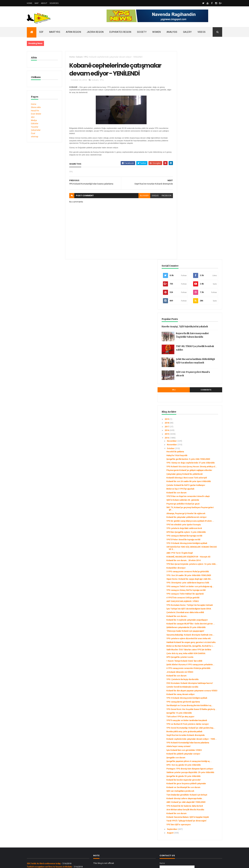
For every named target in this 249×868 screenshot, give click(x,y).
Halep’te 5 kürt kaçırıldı (193, 256)
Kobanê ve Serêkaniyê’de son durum (200, 721)
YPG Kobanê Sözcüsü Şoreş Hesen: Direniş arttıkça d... (199, 273)
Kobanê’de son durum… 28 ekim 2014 (200, 400)
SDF (41, 32)
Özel (33, 133)
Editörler (35, 124)
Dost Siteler (36, 114)
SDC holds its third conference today (44, 813)
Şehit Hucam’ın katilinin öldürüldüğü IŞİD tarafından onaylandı (205, 162)
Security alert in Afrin (36, 823)
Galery (187, 32)
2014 (184, 239)
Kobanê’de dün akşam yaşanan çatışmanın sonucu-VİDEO (197, 589)
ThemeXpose (43, 864)
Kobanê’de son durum (193, 312)
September (189, 779)
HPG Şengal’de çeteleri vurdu (196, 545)
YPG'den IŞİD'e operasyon (195, 774)
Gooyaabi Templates (73, 864)
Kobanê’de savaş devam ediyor (197, 594)
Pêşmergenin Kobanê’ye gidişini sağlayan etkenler (198, 279)
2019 (184, 220)
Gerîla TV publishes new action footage (45, 826)
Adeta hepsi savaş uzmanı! (195, 668)
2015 (184, 235)
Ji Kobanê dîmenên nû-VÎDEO (196, 567)
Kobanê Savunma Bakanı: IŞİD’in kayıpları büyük (197, 763)
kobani (78, 57)
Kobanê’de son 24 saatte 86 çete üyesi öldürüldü (198, 297)
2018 (184, 224)
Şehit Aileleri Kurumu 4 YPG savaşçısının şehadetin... (196, 556)
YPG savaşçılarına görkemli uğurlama (200, 603)
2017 (184, 227)
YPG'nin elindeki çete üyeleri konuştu (200, 353)
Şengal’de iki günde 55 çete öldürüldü (200, 707)
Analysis (172, 32)
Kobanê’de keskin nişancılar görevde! (200, 711)
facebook (161, 197)
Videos (202, 32)
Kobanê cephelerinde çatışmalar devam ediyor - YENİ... (198, 658)
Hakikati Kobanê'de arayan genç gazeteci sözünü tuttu (197, 522)
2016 (184, 231)
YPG (84, 57)
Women (157, 32)
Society (142, 32)
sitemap (35, 137)
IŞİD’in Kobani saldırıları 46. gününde (199, 321)
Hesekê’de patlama (192, 253)
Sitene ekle (36, 107)
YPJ (186, 191)
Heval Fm (35, 111)
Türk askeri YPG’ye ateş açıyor (197, 623)
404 (33, 117)
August (187, 782)
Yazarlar (35, 127)
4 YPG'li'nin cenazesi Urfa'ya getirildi (199, 456)
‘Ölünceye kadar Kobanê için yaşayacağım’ (196, 504)
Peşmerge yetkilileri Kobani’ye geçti (199, 325)
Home (30, 3)
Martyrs (55, 32)
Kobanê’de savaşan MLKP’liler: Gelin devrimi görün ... (199, 492)
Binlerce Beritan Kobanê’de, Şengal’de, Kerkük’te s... (196, 528)
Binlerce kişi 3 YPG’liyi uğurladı (197, 308)
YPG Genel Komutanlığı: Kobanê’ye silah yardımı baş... (199, 640)
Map (37, 3)
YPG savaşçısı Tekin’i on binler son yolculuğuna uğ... (199, 439)
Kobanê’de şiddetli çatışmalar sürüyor (200, 678)
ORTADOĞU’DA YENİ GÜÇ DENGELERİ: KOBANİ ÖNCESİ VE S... (200, 385)
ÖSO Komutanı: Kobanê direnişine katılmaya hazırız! (198, 579)
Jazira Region (95, 32)
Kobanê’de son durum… (194, 481)
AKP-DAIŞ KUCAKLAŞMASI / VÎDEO (199, 459)
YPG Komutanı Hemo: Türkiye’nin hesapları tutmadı (198, 464)
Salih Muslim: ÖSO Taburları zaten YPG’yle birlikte (198, 534)
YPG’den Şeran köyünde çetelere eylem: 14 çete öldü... (198, 405)
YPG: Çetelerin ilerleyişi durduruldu (199, 574)
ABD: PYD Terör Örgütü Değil (196, 390)
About (44, 3)
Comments (210, 191)
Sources (54, 3)
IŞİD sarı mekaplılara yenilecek (197, 725)
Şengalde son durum (192, 682)
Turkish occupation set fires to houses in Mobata (49, 816)
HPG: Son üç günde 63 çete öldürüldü (200, 692)
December (189, 242)
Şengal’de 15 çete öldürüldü (196, 619)
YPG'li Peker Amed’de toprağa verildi (200, 375)
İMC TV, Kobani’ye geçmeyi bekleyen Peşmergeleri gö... (200, 330)
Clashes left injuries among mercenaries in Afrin (49, 819)
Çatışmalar (36, 130)
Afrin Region (73, 32)
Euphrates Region (120, 32)
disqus (149, 197)
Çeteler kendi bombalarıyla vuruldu (199, 584)
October (187, 249)
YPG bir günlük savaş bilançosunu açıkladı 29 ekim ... (198, 348)
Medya (34, 120)
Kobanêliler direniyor (193, 410)
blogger (139, 197)
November (189, 246)
